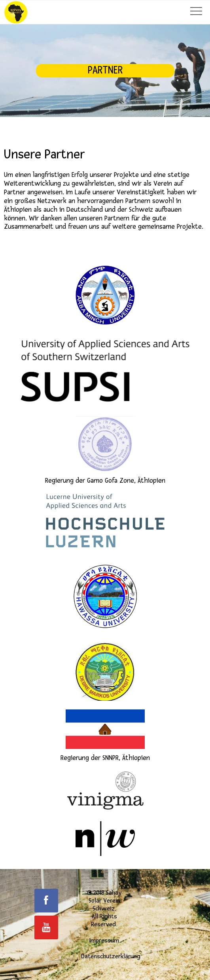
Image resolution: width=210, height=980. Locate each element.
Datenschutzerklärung (111, 956)
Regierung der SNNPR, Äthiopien (105, 736)
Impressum (104, 940)
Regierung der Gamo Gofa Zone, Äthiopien (105, 450)
